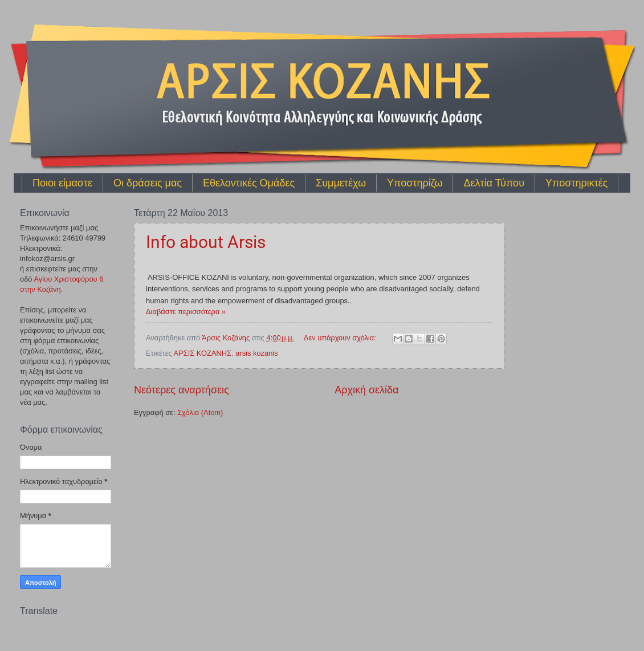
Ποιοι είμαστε (62, 183)
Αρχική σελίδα (366, 390)
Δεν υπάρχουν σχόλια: (341, 338)
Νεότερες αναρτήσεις (182, 390)
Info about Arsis (206, 242)
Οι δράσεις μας (148, 183)
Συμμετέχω (341, 183)
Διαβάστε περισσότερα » (186, 312)
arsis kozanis (256, 353)
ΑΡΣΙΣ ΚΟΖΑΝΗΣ (203, 353)
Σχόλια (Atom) (200, 412)
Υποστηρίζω (415, 183)
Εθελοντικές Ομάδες (249, 183)
